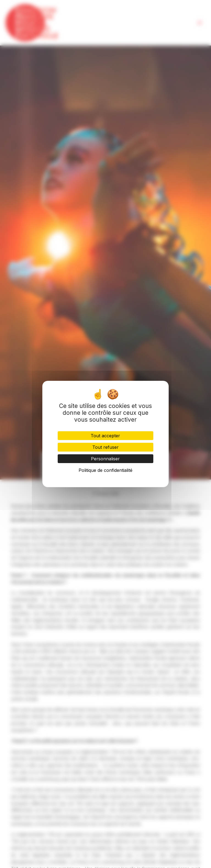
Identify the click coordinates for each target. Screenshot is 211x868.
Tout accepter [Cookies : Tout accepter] (105, 436)
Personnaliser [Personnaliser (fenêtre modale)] (105, 459)
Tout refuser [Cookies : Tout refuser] (105, 447)
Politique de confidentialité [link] (105, 470)
